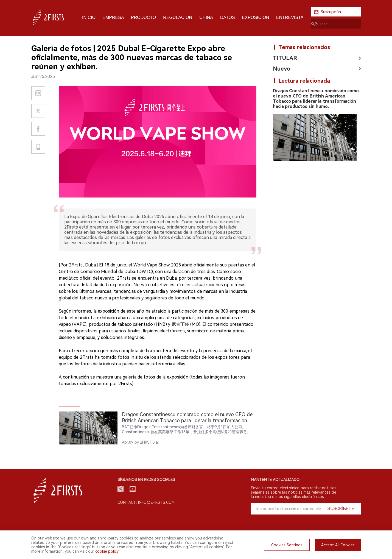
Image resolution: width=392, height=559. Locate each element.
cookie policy (107, 551)
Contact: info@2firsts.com (146, 502)
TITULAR (285, 58)
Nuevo (282, 69)
